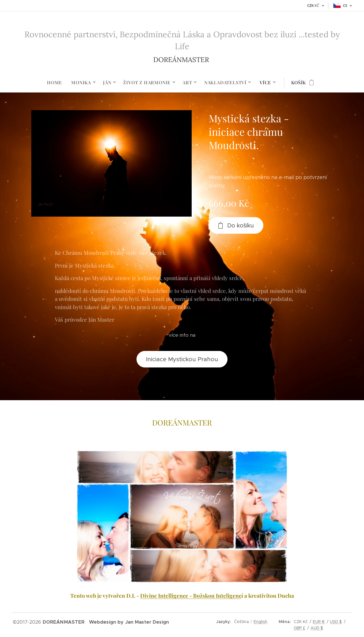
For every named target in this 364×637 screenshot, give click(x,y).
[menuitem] (57, 83)
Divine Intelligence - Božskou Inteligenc (191, 595)
